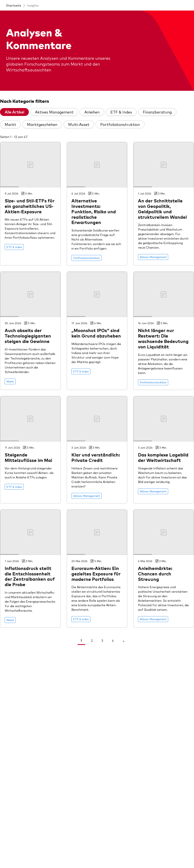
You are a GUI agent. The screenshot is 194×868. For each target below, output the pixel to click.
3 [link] (102, 640)
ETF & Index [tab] (121, 112)
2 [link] (92, 640)
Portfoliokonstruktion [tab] (120, 124)
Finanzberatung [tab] (157, 112)
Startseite (14, 5)
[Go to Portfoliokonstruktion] (87, 258)
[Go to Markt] (10, 381)
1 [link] (81, 640)
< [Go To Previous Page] (71, 641)
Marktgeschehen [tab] (42, 124)
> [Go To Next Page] (124, 641)
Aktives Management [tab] (54, 112)
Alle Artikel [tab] (14, 112)
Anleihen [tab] (92, 112)
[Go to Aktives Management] (153, 257)
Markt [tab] (10, 124)
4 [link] (113, 640)
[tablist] (97, 120)
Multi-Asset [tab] (79, 124)
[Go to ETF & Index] (14, 247)
